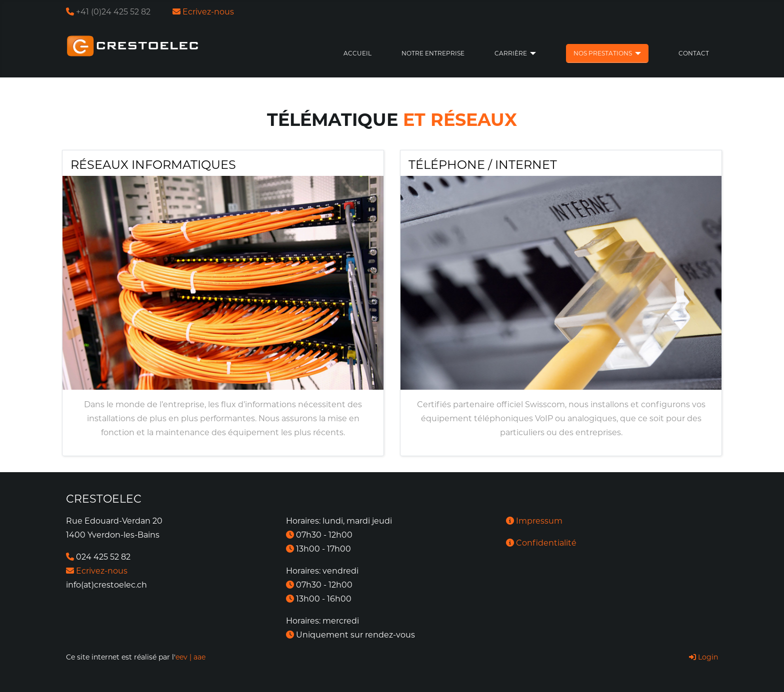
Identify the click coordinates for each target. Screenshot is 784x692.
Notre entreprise (433, 53)
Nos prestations (603, 53)
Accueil (357, 53)
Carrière (511, 53)
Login (703, 657)
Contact (694, 53)
